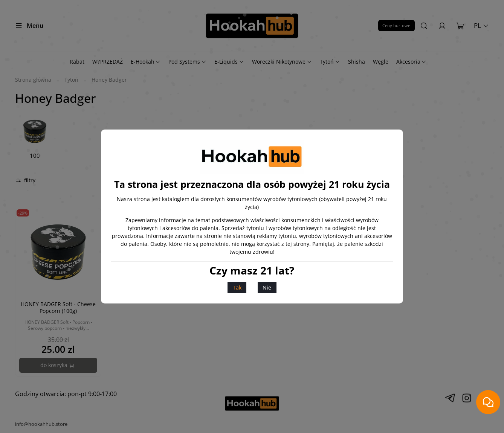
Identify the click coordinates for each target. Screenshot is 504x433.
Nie (267, 287)
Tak (237, 287)
